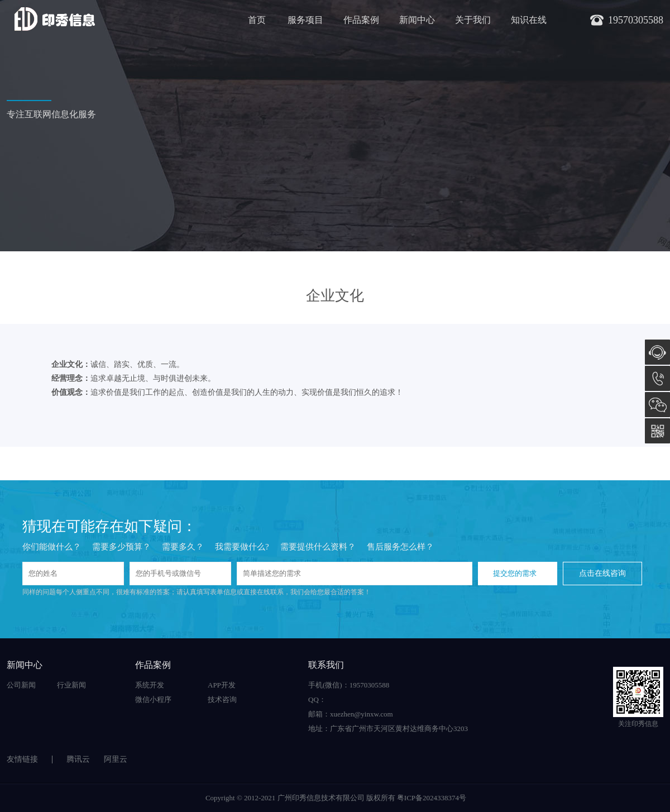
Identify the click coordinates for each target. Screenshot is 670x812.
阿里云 (116, 759)
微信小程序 (153, 699)
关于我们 (473, 20)
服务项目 (305, 20)
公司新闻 (21, 685)
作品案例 (361, 20)
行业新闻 (71, 685)
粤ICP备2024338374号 (432, 798)
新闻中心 (417, 20)
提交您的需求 (515, 573)
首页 (257, 20)
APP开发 (222, 685)
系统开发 (150, 685)
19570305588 (657, 378)
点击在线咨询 (602, 573)
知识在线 (529, 20)
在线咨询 (657, 352)
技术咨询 (222, 699)
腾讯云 (78, 759)
